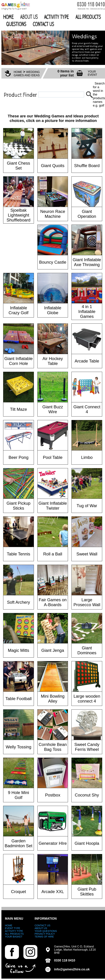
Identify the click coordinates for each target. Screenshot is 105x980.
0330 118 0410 (65, 960)
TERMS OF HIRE (44, 937)
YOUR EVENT (92, 73)
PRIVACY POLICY (45, 934)
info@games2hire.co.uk (72, 969)
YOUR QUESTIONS (46, 931)
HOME (18, 72)
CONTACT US (42, 925)
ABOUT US (41, 928)
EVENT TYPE (13, 928)
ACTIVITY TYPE (14, 931)
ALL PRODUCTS (14, 934)
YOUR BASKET (14, 937)
